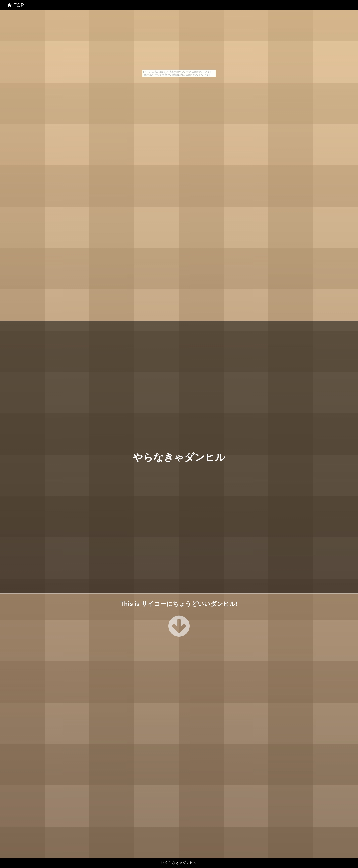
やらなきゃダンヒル (179, 457)
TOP (16, 5)
